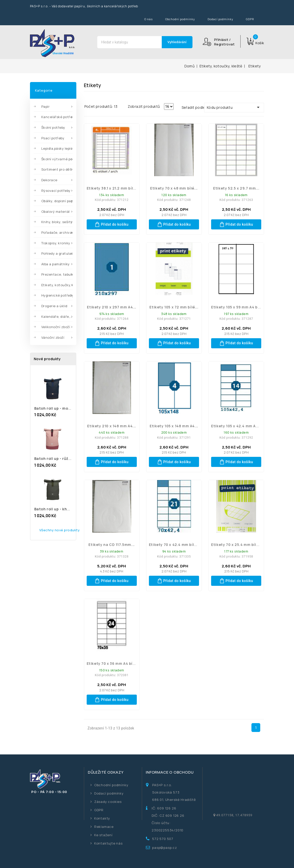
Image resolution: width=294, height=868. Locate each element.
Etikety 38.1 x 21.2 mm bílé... (113, 188)
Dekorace (49, 180)
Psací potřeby (53, 138)
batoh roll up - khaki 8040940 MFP (67, 509)
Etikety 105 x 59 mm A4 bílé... (238, 307)
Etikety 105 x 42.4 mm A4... (236, 426)
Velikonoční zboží (56, 327)
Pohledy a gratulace (57, 253)
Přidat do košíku (112, 224)
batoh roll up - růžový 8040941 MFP (68, 458)
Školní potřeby (53, 127)
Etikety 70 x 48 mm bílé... (174, 188)
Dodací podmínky (220, 19)
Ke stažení (103, 835)
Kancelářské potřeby (57, 117)
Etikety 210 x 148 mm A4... (112, 426)
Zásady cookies (108, 802)
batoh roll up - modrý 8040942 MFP (68, 408)
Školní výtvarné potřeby (57, 159)
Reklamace (104, 827)
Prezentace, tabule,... (57, 274)
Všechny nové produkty (60, 530)
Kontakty (102, 818)
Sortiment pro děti (57, 169)
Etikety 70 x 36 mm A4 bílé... (113, 663)
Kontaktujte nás (108, 843)
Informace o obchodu (170, 772)
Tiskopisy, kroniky (56, 243)
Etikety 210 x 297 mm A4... (112, 307)
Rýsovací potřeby (56, 191)
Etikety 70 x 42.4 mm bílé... (174, 545)
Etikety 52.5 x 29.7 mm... (236, 188)
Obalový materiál (56, 212)
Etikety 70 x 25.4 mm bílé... (237, 545)
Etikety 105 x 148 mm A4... (174, 426)
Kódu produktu (234, 107)
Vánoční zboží (53, 337)
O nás (149, 19)
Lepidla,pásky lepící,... (57, 148)
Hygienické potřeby (57, 295)
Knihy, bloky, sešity (57, 222)
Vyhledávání (177, 42)
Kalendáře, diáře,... (57, 317)
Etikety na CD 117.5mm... (111, 545)
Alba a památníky (56, 264)
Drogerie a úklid (54, 306)
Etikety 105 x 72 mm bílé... (174, 307)
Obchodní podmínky (180, 19)
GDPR (250, 19)
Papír (46, 107)
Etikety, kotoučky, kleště (57, 285)
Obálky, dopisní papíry (57, 201)
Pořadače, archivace (57, 232)
